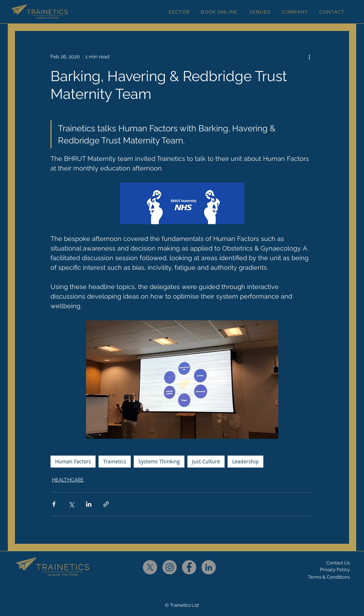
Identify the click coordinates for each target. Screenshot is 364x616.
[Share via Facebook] (54, 504)
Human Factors (73, 461)
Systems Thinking (159, 461)
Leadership (245, 461)
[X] (150, 567)
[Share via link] (106, 504)
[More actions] (309, 57)
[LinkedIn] (209, 567)
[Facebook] (189, 567)
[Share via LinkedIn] (89, 504)
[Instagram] (170, 567)
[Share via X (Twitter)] (71, 504)
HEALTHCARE (68, 480)
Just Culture (206, 461)
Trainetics (115, 461)
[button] (179, 12)
